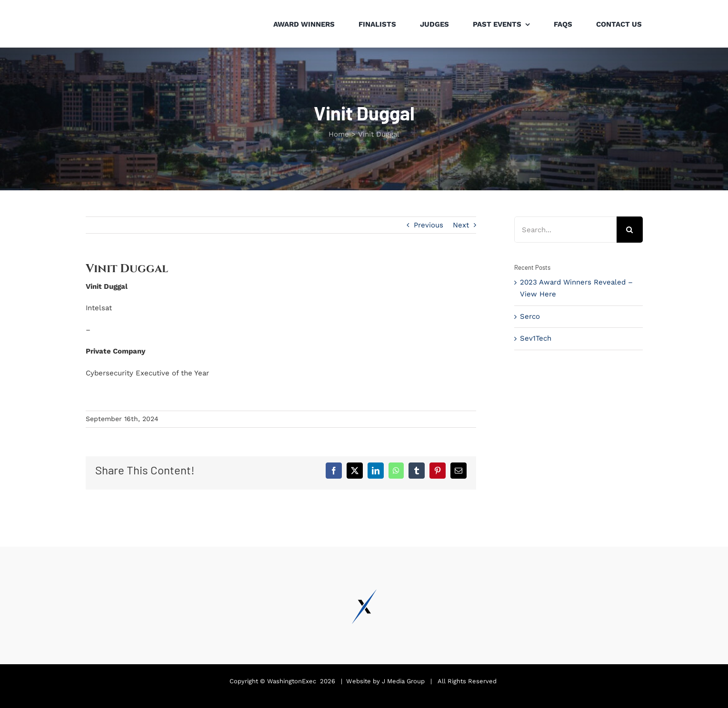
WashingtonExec (292, 681)
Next (461, 225)
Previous (429, 225)
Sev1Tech (536, 338)
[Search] (630, 230)
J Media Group (403, 681)
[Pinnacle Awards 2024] (121, 9)
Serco (530, 316)
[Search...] (565, 230)
